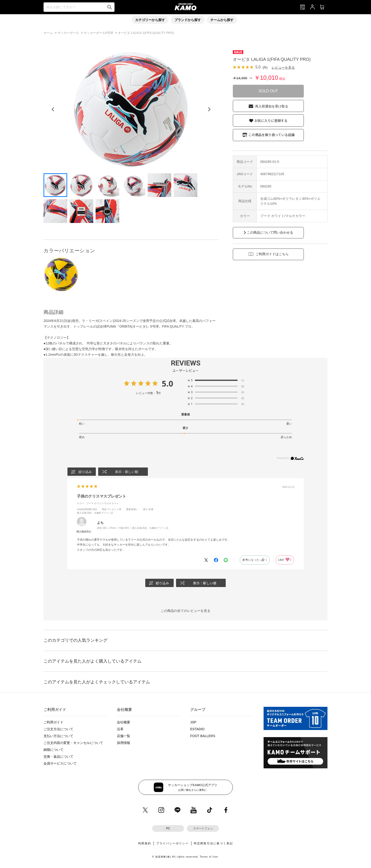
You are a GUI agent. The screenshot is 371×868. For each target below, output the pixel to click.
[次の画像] (209, 109)
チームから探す (222, 20)
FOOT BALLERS (203, 736)
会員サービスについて (60, 764)
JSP (193, 722)
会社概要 (124, 722)
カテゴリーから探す (150, 20)
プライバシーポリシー (172, 843)
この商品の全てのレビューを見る (185, 611)
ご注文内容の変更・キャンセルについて (73, 743)
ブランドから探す (188, 20)
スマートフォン (203, 828)
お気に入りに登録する (271, 120)
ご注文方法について (58, 729)
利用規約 (145, 843)
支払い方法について (58, 736)
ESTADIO (197, 729)
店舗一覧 (124, 736)
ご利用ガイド (53, 722)
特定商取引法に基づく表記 (213, 843)
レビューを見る (283, 67)
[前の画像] (53, 109)
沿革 (120, 729)
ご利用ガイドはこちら (272, 254)
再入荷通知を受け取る (272, 106)
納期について (53, 750)
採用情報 (124, 743)
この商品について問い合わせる (270, 232)
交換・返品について (58, 757)
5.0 (167, 383)
